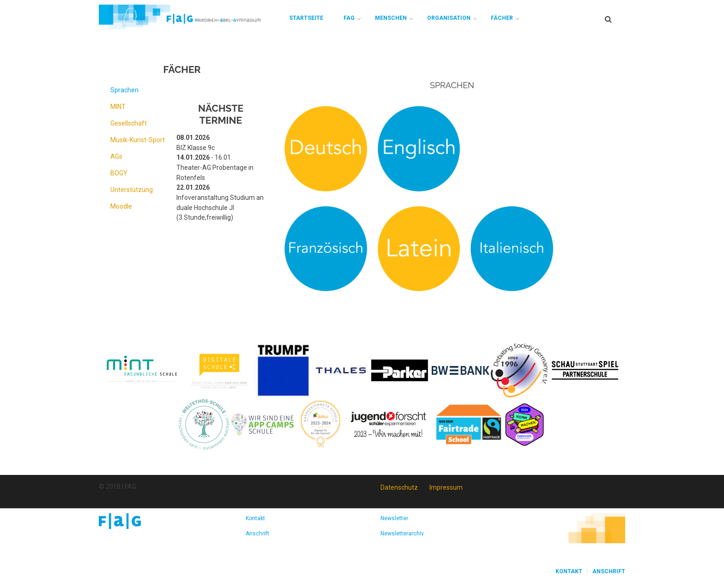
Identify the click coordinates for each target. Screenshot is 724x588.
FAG (349, 18)
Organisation (449, 18)
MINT (118, 107)
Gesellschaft (129, 123)
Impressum (446, 487)
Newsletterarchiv (402, 534)
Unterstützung (132, 190)
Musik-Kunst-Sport (138, 140)
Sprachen (124, 90)
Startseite (306, 18)
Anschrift (257, 534)
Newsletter (394, 518)
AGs (116, 156)
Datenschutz (399, 487)
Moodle (121, 206)
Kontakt (255, 518)
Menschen (391, 18)
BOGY (119, 173)
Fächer (502, 18)
